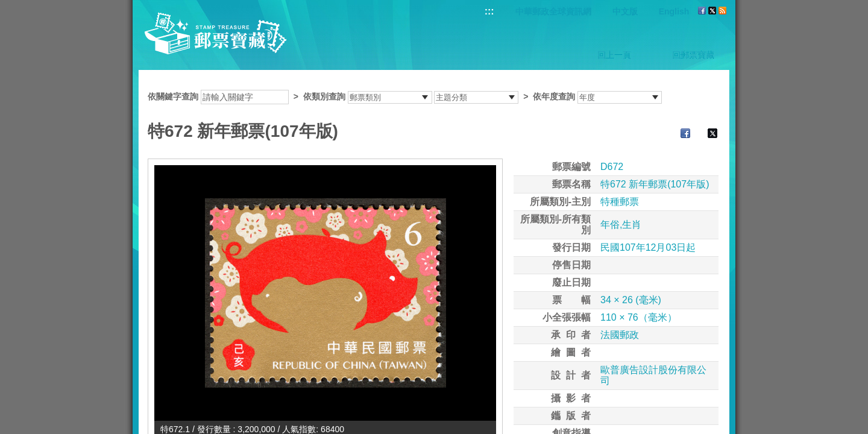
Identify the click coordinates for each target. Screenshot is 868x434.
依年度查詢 (554, 96)
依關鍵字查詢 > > (405, 96)
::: (489, 11)
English (674, 11)
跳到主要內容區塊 (6, 6)
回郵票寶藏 (693, 55)
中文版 (625, 11)
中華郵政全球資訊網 (553, 11)
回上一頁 (614, 55)
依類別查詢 (324, 96)
